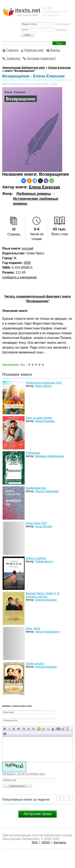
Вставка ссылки (43, 729)
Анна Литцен (44, 526)
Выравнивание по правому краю (33, 729)
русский (28, 248)
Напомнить (62, 30)
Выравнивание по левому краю (24, 729)
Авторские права (37, 814)
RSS (35, 842)
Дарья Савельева (47, 491)
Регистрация (62, 24)
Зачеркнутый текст (18, 729)
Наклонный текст (9, 729)
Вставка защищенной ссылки (48, 729)
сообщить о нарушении (19, 277)
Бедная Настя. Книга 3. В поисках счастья (42, 595)
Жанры (55, 50)
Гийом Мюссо (44, 561)
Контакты (60, 842)
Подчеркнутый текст (14, 729)
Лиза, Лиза (33, 628)
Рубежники (33, 453)
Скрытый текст (58, 729)
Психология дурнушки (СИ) (44, 383)
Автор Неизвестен (47, 632)
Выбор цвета (53, 729)
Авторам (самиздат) (41, 58)
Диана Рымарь (45, 421)
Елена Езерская (44, 187)
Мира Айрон (43, 386)
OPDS (46, 842)
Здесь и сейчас (36, 558)
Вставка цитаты (63, 729)
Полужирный (5, 729)
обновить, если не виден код (23, 774)
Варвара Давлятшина (50, 456)
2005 (27, 263)
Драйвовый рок (36, 488)
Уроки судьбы (35, 663)
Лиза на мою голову (39, 418)
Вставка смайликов (39, 729)
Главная (12, 50)
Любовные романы (33, 194)
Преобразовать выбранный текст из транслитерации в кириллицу (67, 729)
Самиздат (13, 58)
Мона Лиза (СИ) (36, 523)
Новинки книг (34, 50)
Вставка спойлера (5, 734)
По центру (29, 729)
